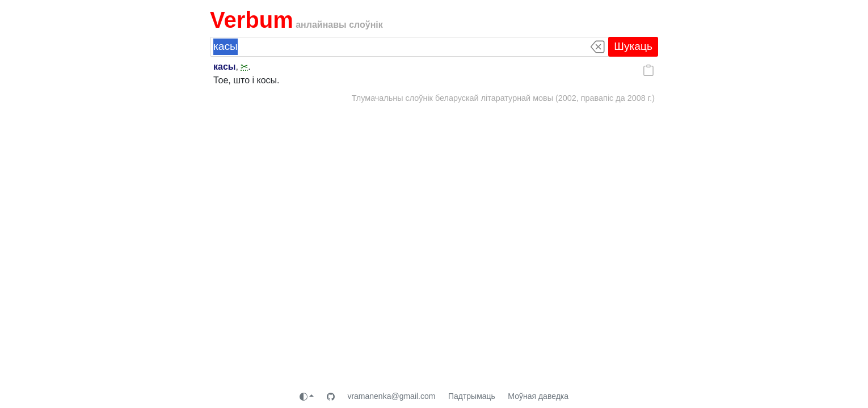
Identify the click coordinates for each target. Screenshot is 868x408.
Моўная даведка (538, 396)
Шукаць (633, 46)
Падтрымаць (472, 396)
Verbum (252, 20)
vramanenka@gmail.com (391, 396)
